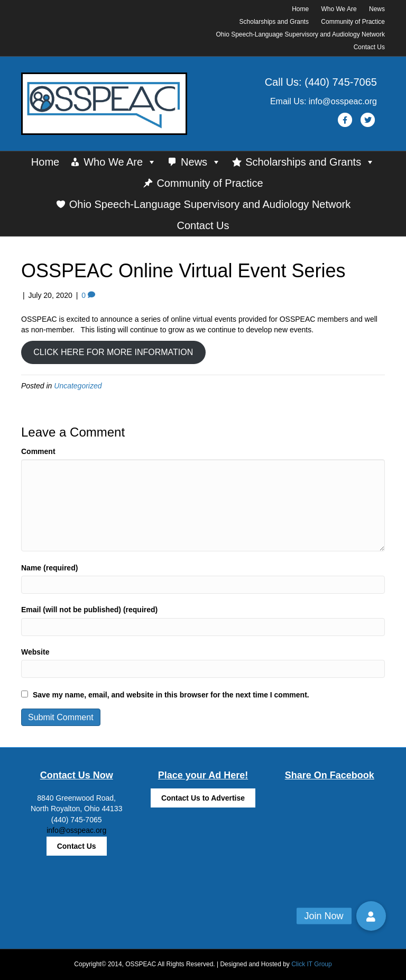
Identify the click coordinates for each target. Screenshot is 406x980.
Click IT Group (311, 964)
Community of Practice (353, 22)
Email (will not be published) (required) (89, 610)
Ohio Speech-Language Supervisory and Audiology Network (300, 34)
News (377, 9)
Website (35, 652)
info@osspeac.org (76, 830)
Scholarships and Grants (274, 22)
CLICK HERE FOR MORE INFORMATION (113, 352)
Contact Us (369, 47)
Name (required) (49, 568)
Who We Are (339, 9)
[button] (371, 916)
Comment (38, 451)
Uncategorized (78, 386)
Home (300, 9)
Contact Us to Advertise (203, 798)
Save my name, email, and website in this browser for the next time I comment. (171, 695)
